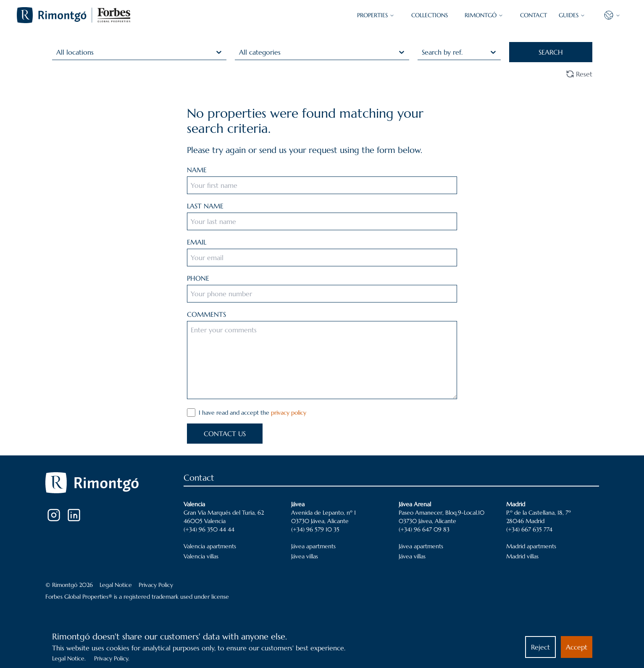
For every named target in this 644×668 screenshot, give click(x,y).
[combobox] (57, 52)
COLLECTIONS (430, 15)
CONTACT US (225, 434)
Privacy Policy (156, 585)
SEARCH (551, 52)
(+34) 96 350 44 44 (209, 529)
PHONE (198, 278)
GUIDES (572, 15)
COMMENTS (206, 314)
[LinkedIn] (74, 515)
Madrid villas (522, 556)
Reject (540, 647)
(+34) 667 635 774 (529, 529)
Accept (577, 647)
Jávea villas (305, 556)
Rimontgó (484, 15)
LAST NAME (205, 206)
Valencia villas (201, 556)
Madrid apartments (531, 546)
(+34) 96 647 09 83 (424, 529)
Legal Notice (116, 585)
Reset (579, 74)
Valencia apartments (210, 546)
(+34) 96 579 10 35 (315, 529)
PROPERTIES (376, 15)
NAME (197, 170)
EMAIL (197, 242)
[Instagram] (54, 515)
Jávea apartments (313, 546)
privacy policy (289, 413)
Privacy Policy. (112, 658)
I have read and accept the (252, 413)
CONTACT (534, 15)
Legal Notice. (69, 658)
